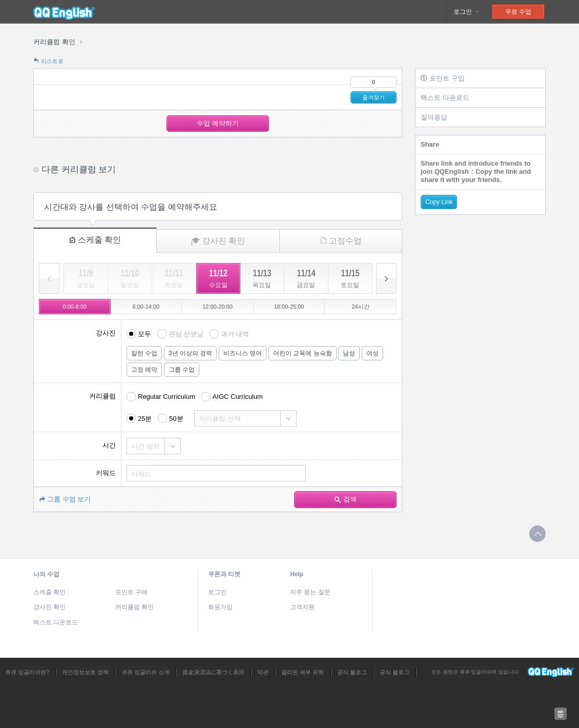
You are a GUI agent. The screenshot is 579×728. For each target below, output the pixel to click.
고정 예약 (144, 370)
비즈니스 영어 (243, 353)
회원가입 (220, 607)
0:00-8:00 (75, 307)
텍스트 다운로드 (445, 98)
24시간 (361, 307)
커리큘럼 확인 (54, 42)
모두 (144, 334)
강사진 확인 (218, 241)
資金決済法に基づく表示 (213, 672)
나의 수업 (46, 574)
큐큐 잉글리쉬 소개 (146, 672)
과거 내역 (235, 334)
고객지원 (302, 607)
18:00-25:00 (289, 307)
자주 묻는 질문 (310, 592)
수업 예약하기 (218, 123)
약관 (263, 672)
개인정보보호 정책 (85, 672)
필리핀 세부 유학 (303, 672)
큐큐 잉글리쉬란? (27, 672)
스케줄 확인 (95, 240)
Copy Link (439, 202)
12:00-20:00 (218, 307)
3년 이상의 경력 (190, 353)
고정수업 (341, 241)
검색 (346, 499)
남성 (349, 353)
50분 (176, 419)
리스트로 (48, 61)
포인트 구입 (443, 78)
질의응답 (434, 117)
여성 (373, 353)
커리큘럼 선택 (220, 419)
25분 (145, 419)
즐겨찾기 (374, 97)
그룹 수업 (182, 370)
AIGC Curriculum (238, 397)
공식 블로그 (352, 672)
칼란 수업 (144, 353)
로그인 (467, 12)
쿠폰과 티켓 (224, 574)
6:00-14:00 (146, 307)
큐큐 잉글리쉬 (64, 12)
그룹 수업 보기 (65, 499)
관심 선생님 (186, 334)
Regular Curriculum (167, 397)
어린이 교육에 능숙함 (303, 353)
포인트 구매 (131, 592)
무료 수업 (518, 12)
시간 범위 (146, 446)
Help (297, 574)
